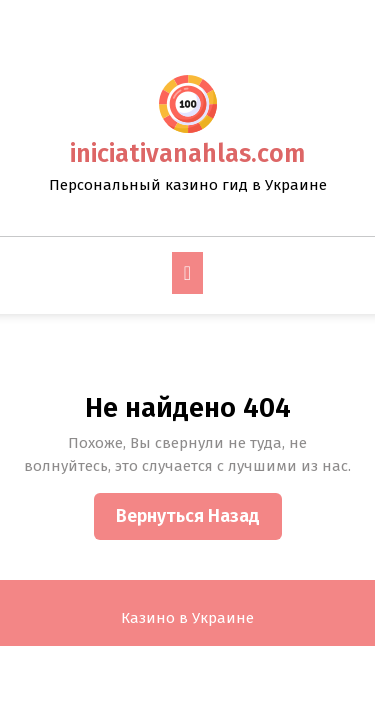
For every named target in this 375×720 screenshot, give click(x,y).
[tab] (187, 273)
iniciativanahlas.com (187, 154)
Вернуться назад (199, 521)
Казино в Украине (187, 618)
